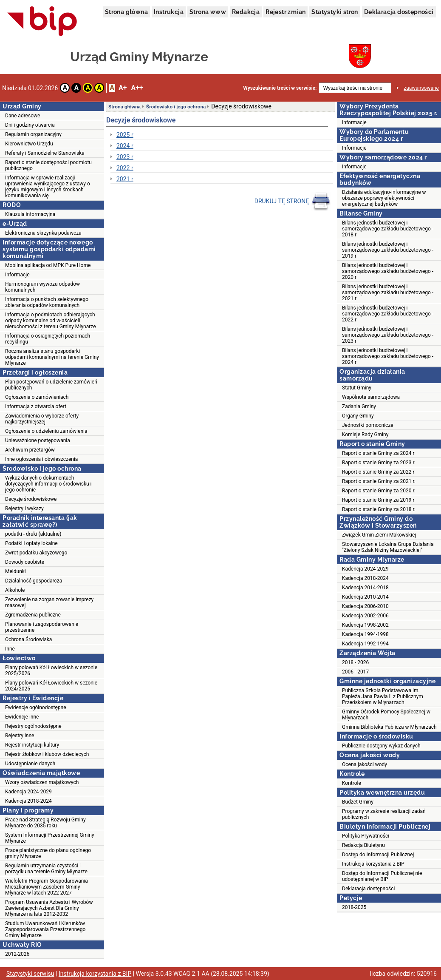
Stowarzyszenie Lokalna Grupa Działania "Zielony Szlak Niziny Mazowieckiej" (388, 547)
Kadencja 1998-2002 (365, 625)
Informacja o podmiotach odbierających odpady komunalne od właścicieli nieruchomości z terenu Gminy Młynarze (51, 321)
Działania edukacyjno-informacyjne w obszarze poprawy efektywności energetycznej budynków (384, 198)
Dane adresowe (23, 116)
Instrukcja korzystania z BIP (373, 864)
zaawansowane (421, 88)
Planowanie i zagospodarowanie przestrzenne (42, 627)
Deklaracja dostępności (399, 12)
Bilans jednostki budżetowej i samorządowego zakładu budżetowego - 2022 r (388, 314)
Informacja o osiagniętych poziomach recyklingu (48, 339)
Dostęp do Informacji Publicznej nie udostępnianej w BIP (382, 876)
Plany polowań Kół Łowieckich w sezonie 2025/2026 (51, 670)
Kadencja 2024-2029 (28, 792)
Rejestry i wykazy (24, 508)
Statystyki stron (335, 12)
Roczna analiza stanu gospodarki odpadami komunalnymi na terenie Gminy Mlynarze (52, 357)
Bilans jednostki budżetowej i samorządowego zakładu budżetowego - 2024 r (388, 356)
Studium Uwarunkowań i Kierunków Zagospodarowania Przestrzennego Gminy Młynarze (45, 929)
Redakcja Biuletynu (363, 845)
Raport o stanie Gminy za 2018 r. (379, 509)
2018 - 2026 (355, 662)
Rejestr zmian (286, 12)
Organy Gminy (358, 416)
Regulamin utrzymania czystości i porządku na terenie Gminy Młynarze (46, 869)
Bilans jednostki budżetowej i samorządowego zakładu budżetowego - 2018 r (388, 229)
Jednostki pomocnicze (368, 425)
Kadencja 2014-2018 (365, 588)
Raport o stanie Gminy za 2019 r (378, 500)
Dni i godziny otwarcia (30, 125)
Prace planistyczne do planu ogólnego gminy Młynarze (48, 853)
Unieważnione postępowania (38, 440)
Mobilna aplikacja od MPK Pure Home (48, 265)
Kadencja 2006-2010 (365, 606)
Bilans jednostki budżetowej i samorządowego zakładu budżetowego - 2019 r (388, 250)
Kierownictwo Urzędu (29, 144)
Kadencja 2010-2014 (365, 597)
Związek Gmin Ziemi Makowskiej (379, 535)
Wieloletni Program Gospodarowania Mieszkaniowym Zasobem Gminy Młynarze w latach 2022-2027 (47, 887)
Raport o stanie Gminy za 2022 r (378, 472)
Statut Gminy (357, 388)
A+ (123, 88)
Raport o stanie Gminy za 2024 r (378, 453)
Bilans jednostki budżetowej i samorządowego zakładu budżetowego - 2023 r (388, 335)
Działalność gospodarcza (34, 581)
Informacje (17, 275)
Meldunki (16, 571)
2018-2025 (354, 907)
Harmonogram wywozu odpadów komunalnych (42, 287)
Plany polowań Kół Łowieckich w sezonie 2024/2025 (51, 686)
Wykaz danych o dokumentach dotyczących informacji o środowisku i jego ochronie (48, 484)
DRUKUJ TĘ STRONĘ (293, 202)
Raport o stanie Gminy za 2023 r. (379, 463)
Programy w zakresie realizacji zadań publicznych (384, 814)
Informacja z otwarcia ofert (36, 406)
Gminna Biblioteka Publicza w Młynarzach (389, 727)
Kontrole (352, 783)
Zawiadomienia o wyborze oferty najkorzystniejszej (42, 419)
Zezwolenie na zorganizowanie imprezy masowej (49, 602)
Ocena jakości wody (365, 764)
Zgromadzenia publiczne (33, 615)
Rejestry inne (20, 736)
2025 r (125, 135)
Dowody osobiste (25, 562)
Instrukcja (169, 12)
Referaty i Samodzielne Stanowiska (45, 153)
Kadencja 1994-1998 (365, 634)
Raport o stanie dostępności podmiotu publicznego (48, 165)
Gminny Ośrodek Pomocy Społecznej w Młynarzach (386, 715)
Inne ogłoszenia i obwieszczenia (41, 459)
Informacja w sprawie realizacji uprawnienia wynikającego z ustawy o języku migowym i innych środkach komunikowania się (48, 187)
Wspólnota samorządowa (371, 397)
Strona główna (126, 12)
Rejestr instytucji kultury (32, 745)
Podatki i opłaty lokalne (31, 543)
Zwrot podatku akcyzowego (36, 553)
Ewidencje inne (22, 717)
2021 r (125, 179)
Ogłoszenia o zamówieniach (37, 397)
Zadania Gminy (359, 406)
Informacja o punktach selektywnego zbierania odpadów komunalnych (47, 302)
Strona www (208, 12)
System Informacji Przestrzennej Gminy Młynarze (50, 838)
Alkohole (15, 590)
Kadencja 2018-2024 (28, 801)
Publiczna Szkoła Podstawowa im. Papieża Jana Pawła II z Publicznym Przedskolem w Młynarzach (383, 696)
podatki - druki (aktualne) (33, 534)
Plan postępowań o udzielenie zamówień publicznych (51, 385)
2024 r (125, 146)
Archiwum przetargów (30, 450)
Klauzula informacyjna (30, 214)
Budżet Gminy (358, 802)
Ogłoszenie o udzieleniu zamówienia (46, 431)
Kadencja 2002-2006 (365, 616)
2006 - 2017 (355, 672)
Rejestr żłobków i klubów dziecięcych (47, 754)
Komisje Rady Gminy (365, 435)
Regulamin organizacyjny (33, 134)
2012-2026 (17, 954)
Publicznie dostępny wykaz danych (381, 746)
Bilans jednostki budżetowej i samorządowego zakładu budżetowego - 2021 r (388, 293)
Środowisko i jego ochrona (176, 107)
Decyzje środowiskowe (31, 499)
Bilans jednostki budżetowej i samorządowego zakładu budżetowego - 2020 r (388, 271)
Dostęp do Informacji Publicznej (378, 855)
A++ (137, 88)
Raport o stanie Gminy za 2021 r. (379, 481)
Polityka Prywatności (366, 836)
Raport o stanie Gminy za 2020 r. (379, 491)
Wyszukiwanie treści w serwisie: (280, 88)
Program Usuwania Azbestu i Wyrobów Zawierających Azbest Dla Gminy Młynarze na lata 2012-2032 (49, 908)
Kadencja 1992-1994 (365, 644)
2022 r (125, 168)
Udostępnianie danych (30, 764)
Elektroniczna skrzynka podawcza (43, 233)
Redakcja (246, 12)
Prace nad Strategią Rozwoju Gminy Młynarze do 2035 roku (45, 823)
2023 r (125, 157)
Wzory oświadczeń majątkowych (42, 782)
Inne (10, 649)
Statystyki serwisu (30, 974)
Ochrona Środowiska (28, 639)
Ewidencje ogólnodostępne (36, 707)
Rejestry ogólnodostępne (33, 726)
